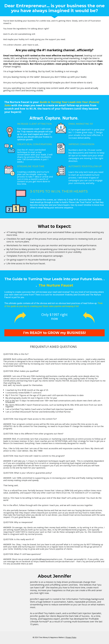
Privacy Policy (71, 637)
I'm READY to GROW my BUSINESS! (54, 333)
